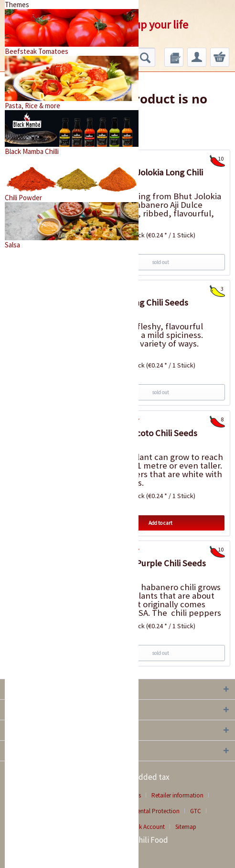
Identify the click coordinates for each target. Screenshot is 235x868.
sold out (160, 262)
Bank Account (147, 827)
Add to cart (160, 523)
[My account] (197, 57)
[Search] (145, 57)
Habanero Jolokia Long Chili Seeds (150, 178)
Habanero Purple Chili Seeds (151, 563)
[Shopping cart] (220, 57)
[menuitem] (174, 57)
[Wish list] (174, 57)
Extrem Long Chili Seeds (142, 302)
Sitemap (186, 827)
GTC (196, 811)
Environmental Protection (146, 811)
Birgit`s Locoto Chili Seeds (147, 433)
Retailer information (177, 795)
